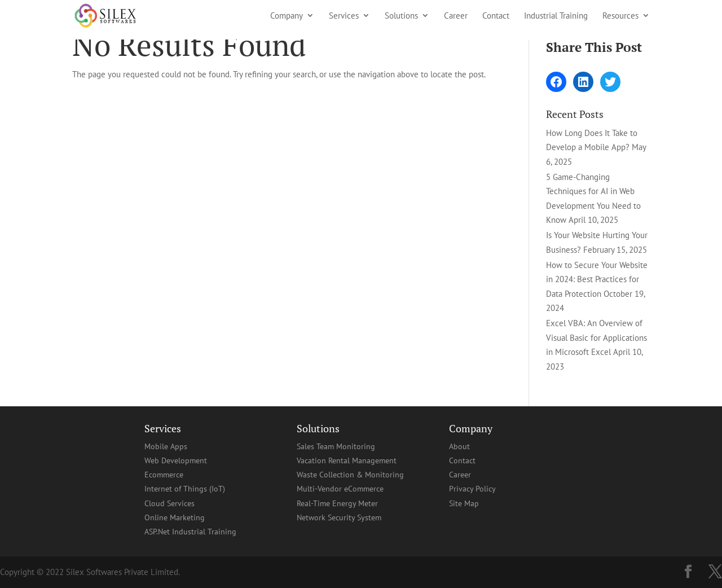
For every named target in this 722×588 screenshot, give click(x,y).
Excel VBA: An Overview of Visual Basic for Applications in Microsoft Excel (596, 337)
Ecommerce (164, 475)
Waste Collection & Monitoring (350, 475)
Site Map (464, 503)
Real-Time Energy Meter (337, 503)
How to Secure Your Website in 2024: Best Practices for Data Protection (597, 279)
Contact (496, 16)
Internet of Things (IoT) (185, 489)
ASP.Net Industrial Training (190, 532)
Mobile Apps (166, 446)
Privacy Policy (472, 489)
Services (344, 16)
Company (287, 16)
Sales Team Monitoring (336, 446)
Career (456, 16)
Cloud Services (170, 503)
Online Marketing (175, 517)
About (459, 446)
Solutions (401, 16)
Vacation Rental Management (347, 460)
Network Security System (339, 517)
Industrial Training (556, 16)
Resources (620, 16)
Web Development (176, 460)
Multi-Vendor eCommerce (340, 489)
